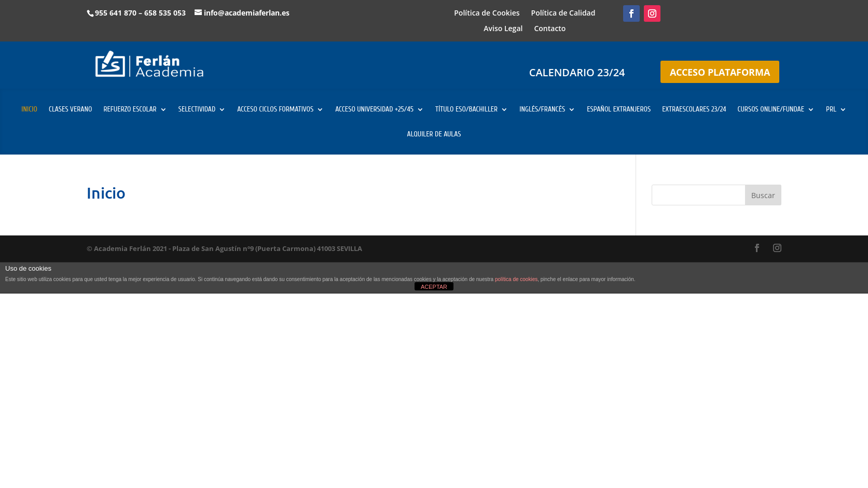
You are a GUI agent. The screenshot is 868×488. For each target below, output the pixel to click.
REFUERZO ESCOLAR (130, 110)
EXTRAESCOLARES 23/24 (694, 110)
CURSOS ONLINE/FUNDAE (771, 110)
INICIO (29, 110)
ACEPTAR (434, 287)
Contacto (550, 29)
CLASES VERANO (71, 110)
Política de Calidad (563, 13)
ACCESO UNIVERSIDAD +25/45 (374, 110)
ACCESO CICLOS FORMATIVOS (275, 110)
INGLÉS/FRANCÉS (542, 110)
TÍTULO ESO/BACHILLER (466, 110)
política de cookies (516, 279)
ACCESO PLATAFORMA (720, 72)
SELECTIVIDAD (197, 110)
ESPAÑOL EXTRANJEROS (619, 110)
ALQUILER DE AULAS (434, 135)
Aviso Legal (503, 29)
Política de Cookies (487, 13)
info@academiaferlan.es (247, 13)
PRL (831, 110)
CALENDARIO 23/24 (577, 72)
